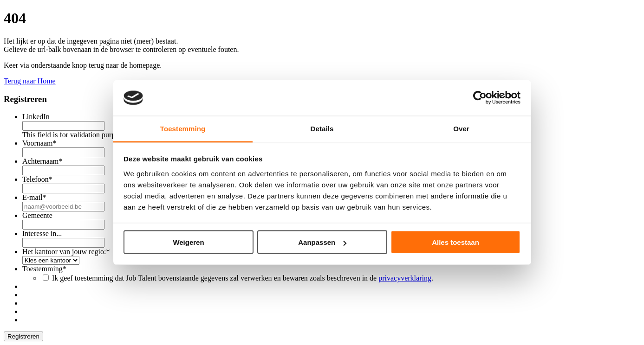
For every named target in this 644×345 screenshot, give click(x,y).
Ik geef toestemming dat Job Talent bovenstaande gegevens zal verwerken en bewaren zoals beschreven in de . (243, 278)
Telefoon (37, 179)
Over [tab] (461, 128)
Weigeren (188, 242)
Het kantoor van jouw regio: (66, 252)
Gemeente (37, 215)
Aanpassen (322, 242)
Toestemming (44, 269)
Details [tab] (322, 128)
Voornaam (39, 143)
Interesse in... (42, 233)
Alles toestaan (455, 242)
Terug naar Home (30, 81)
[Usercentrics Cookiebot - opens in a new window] (480, 98)
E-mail (34, 197)
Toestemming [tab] (183, 128)
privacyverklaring (405, 278)
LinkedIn (36, 117)
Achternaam (42, 161)
